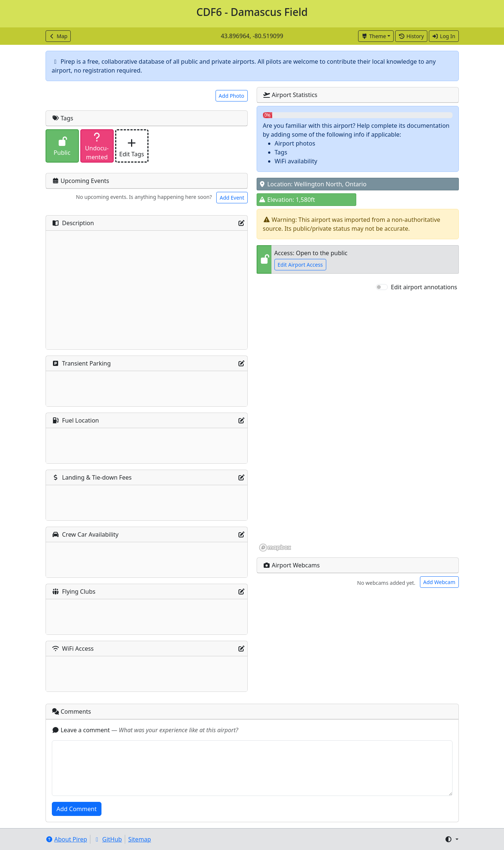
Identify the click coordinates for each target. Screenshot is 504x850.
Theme (374, 36)
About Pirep (66, 839)
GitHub (108, 839)
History (411, 36)
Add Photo (232, 96)
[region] (358, 422)
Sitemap (140, 839)
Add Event (232, 198)
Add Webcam (439, 582)
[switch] (382, 287)
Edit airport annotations (424, 287)
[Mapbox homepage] (275, 548)
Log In (444, 36)
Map (58, 36)
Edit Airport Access (300, 265)
